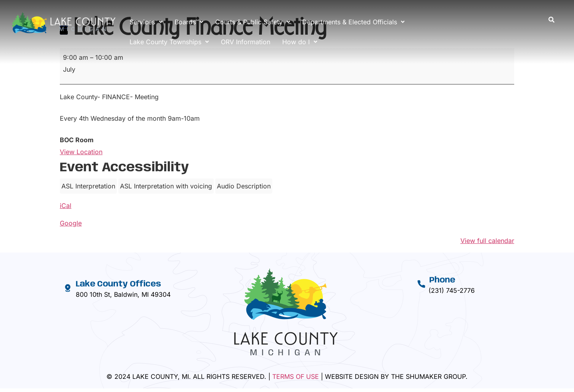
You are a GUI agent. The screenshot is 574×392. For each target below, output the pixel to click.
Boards (189, 22)
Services (146, 22)
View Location (81, 152)
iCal (66, 206)
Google (71, 223)
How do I (300, 42)
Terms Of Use (296, 376)
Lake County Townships (169, 42)
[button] (146, 22)
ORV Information (246, 42)
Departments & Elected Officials (353, 22)
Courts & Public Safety (253, 22)
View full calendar (487, 241)
